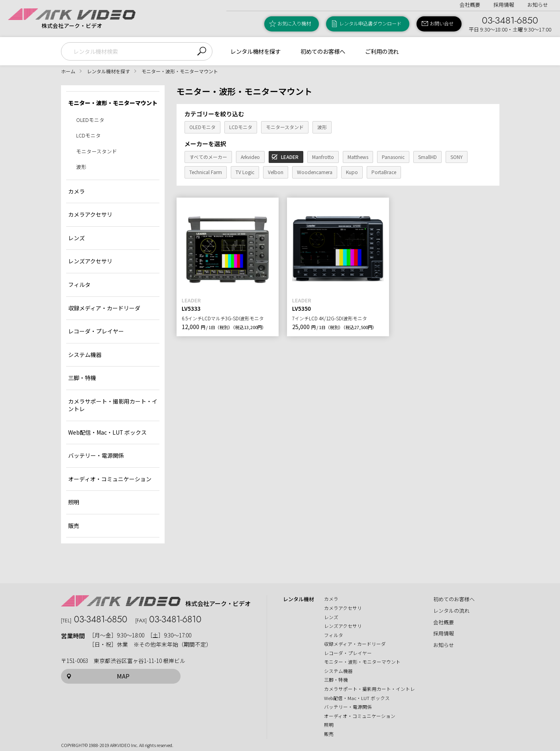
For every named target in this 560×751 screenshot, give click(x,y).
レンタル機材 (299, 599)
